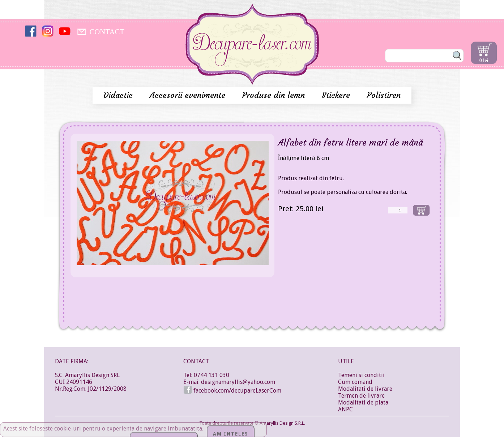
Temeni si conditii (361, 375)
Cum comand (355, 382)
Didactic (119, 95)
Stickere (337, 95)
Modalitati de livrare (365, 389)
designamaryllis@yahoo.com (238, 382)
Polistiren (384, 95)
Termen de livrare (361, 396)
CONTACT (107, 32)
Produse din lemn (275, 95)
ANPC (345, 409)
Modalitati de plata (363, 403)
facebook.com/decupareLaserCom (232, 391)
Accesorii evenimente (189, 95)
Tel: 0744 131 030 (206, 375)
